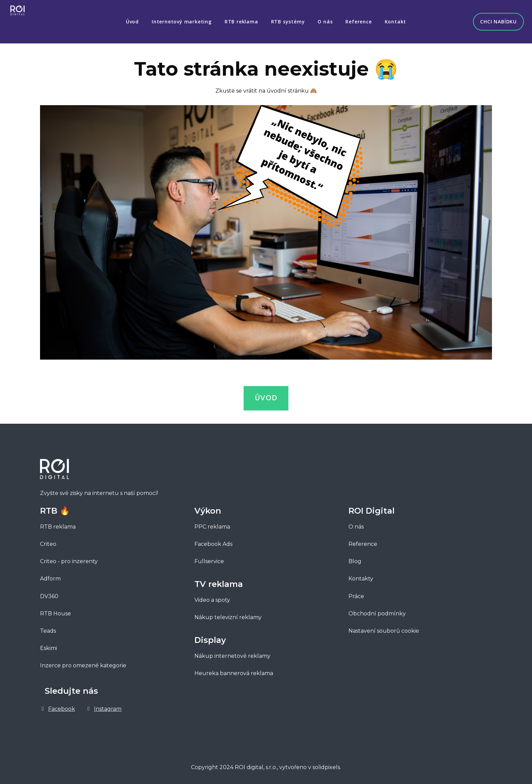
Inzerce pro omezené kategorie (83, 664)
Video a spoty (212, 598)
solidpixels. (327, 766)
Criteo (48, 542)
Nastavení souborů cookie (384, 629)
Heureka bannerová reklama (234, 672)
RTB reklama (58, 525)
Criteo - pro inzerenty (69, 560)
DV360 (49, 594)
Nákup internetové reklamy (232, 654)
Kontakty (361, 577)
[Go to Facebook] (58, 707)
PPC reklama (212, 525)
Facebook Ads (213, 542)
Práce (356, 594)
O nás (356, 525)
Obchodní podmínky (377, 611)
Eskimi (49, 646)
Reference (363, 542)
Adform (50, 577)
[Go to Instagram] (104, 707)
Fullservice (210, 560)
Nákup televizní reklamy (228, 616)
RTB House (55, 611)
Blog (355, 560)
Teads (48, 629)
